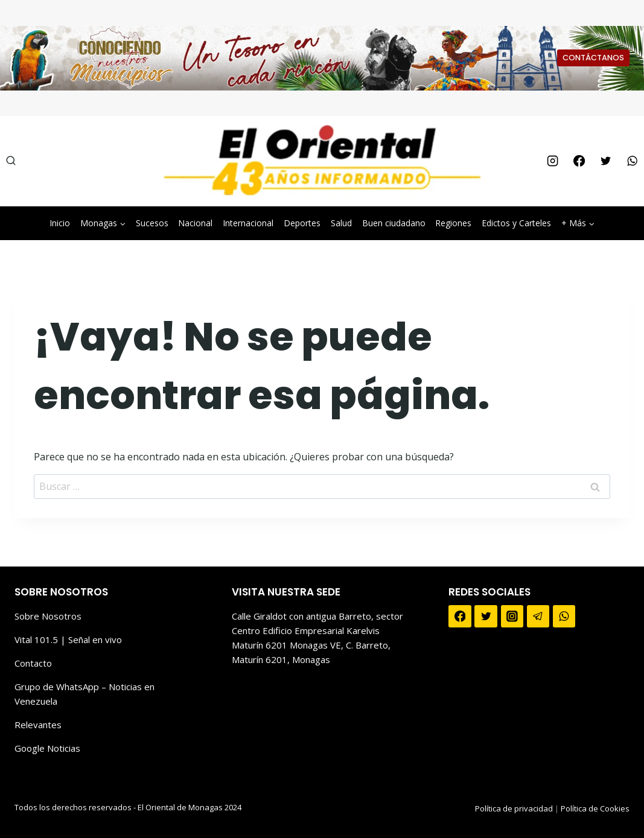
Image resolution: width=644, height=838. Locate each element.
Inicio (60, 223)
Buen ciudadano (394, 223)
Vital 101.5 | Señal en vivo (68, 640)
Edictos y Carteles (516, 223)
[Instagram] (552, 161)
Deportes (302, 223)
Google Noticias (47, 748)
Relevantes (38, 725)
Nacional (195, 223)
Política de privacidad (514, 808)
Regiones (453, 223)
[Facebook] (579, 161)
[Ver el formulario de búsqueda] (11, 161)
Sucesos (152, 223)
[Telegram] (538, 617)
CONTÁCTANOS (593, 58)
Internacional (248, 223)
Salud (341, 223)
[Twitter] (605, 161)
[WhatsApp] (633, 161)
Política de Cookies (595, 808)
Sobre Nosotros (48, 616)
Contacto (33, 663)
